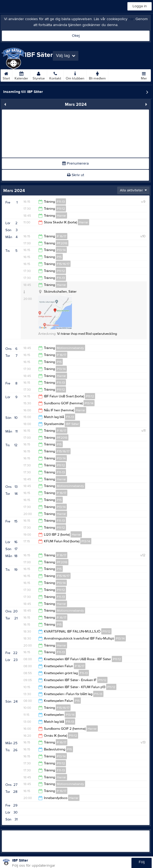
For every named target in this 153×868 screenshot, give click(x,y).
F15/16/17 (63, 264)
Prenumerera (75, 164)
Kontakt (55, 75)
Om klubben (75, 75)
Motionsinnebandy (70, 348)
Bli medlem (97, 75)
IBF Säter (72, 424)
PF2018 (62, 243)
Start (6, 75)
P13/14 (61, 250)
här (131, 19)
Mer (144, 75)
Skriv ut (76, 175)
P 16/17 (62, 236)
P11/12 (61, 209)
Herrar (61, 216)
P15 (59, 257)
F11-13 (61, 202)
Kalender (21, 75)
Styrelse (39, 75)
